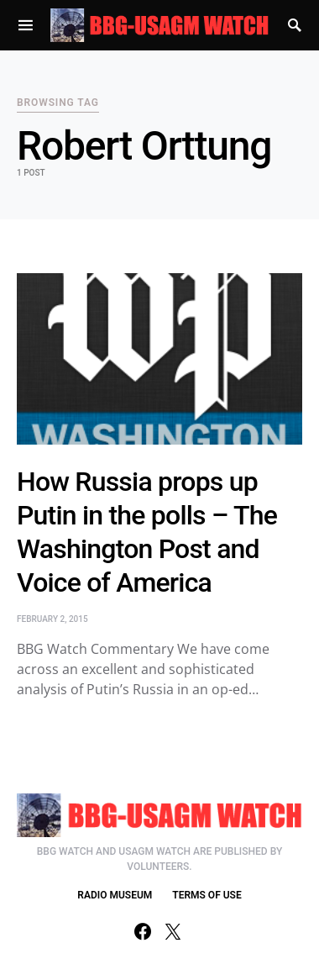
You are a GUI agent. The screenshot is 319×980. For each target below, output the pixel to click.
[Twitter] (173, 931)
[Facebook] (143, 931)
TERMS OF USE (207, 895)
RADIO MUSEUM (115, 895)
